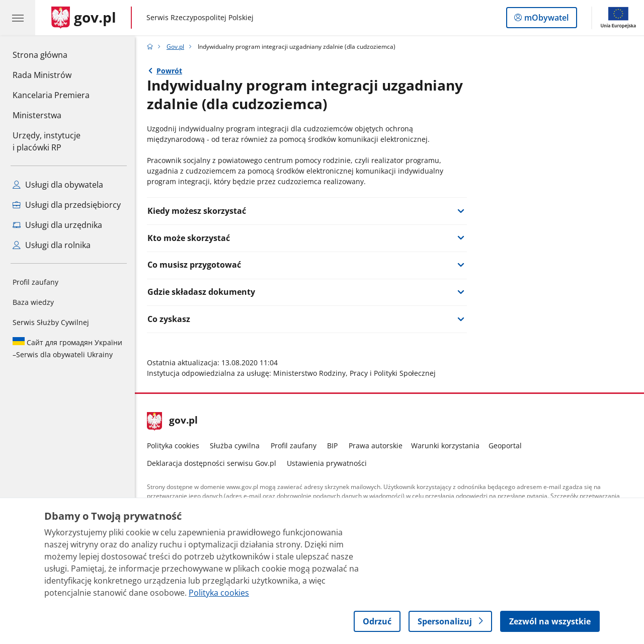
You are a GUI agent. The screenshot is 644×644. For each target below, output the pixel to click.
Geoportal (505, 446)
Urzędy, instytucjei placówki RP (47, 141)
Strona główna (51, 54)
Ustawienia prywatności (327, 463)
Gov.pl (175, 47)
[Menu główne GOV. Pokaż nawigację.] (18, 18)
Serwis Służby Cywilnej (51, 322)
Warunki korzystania (445, 446)
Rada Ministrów (42, 75)
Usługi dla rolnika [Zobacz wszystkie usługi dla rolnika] (52, 245)
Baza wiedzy (33, 302)
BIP (332, 446)
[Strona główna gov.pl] (84, 18)
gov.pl (173, 421)
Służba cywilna (235, 446)
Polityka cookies (173, 446)
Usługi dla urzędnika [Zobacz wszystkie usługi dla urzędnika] (57, 225)
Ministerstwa (37, 115)
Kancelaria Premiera (51, 95)
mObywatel (545, 20)
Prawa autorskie (376, 446)
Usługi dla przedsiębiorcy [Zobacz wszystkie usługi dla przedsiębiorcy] (67, 205)
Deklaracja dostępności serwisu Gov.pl (212, 463)
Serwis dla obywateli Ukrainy (67, 348)
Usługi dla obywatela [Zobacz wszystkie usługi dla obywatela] (58, 185)
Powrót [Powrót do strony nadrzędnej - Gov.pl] (169, 71)
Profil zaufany (35, 282)
